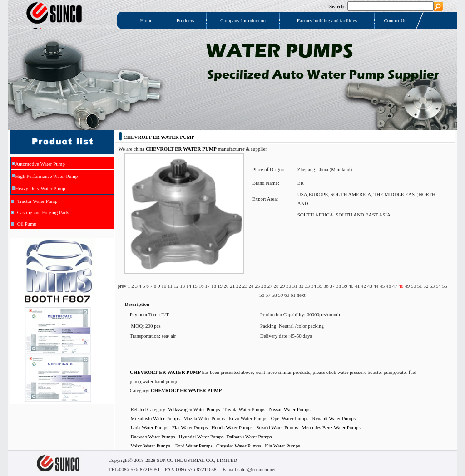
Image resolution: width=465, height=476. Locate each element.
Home (146, 20)
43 (371, 286)
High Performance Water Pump (46, 176)
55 (445, 286)
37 (333, 286)
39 (346, 286)
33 (308, 286)
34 (314, 286)
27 (271, 286)
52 (426, 286)
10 (164, 286)
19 (221, 286)
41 (358, 286)
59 (281, 295)
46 (389, 286)
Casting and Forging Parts (43, 212)
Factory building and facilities (327, 20)
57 (269, 295)
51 (420, 286)
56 (262, 295)
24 (252, 286)
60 (287, 295)
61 (294, 295)
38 (339, 286)
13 (183, 286)
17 (208, 286)
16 (202, 286)
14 (189, 286)
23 (246, 286)
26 (264, 286)
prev (123, 286)
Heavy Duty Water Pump (40, 188)
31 (296, 286)
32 (302, 286)
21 (233, 286)
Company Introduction (243, 20)
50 (414, 286)
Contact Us (395, 20)
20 (227, 286)
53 (433, 286)
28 (277, 286)
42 (364, 286)
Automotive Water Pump (40, 164)
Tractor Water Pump (37, 201)
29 (283, 286)
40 (351, 286)
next (301, 295)
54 (439, 286)
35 (321, 286)
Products (186, 20)
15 (196, 286)
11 (171, 286)
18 (214, 286)
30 (289, 286)
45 (383, 286)
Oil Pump (27, 224)
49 (408, 286)
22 (239, 286)
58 (275, 295)
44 (376, 286)
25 (258, 286)
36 (326, 286)
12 (177, 286)
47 (396, 286)
